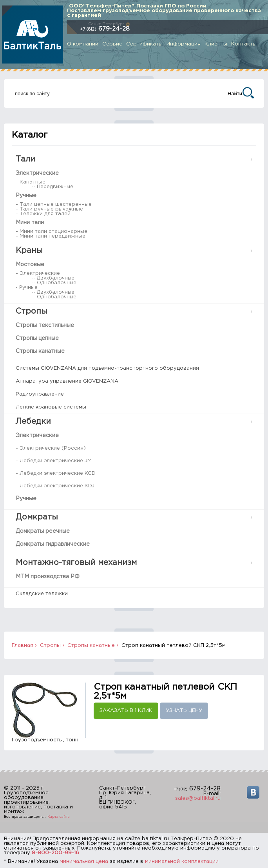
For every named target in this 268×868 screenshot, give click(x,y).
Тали (25, 159)
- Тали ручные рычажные (49, 209)
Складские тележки (42, 594)
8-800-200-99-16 (55, 853)
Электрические (37, 173)
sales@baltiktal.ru (198, 798)
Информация (184, 44)
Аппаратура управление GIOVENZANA (67, 381)
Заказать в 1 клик (126, 711)
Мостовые (30, 265)
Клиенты (216, 44)
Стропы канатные (40, 351)
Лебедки (33, 421)
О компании (83, 44)
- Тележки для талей (43, 214)
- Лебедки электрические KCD (56, 473)
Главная (23, 646)
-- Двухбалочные (53, 278)
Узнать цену (184, 711)
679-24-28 (105, 29)
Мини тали (30, 223)
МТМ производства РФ (48, 577)
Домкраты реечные (43, 531)
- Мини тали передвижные (51, 236)
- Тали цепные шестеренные (54, 204)
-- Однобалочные (54, 283)
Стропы (32, 311)
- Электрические (38, 273)
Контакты (244, 44)
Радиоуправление (40, 394)
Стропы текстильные (45, 325)
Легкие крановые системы (51, 407)
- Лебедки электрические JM (54, 461)
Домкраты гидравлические (53, 544)
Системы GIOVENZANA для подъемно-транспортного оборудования (107, 368)
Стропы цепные (37, 338)
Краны (29, 251)
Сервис (112, 44)
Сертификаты (144, 44)
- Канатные (31, 182)
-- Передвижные (52, 187)
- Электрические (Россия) (51, 448)
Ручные (26, 196)
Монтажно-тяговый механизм (76, 563)
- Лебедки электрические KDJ (55, 486)
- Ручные (27, 288)
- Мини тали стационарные (52, 232)
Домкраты (37, 517)
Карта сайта (59, 817)
